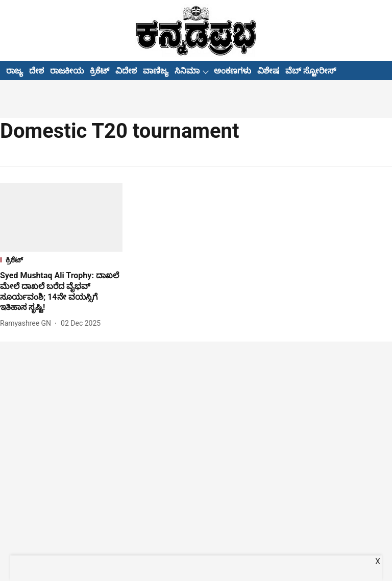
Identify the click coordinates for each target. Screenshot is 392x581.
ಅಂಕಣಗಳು (232, 71)
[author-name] (28, 323)
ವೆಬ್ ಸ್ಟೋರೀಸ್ (311, 71)
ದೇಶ (36, 71)
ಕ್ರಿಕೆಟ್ (100, 71)
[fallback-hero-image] (61, 217)
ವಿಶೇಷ (268, 71)
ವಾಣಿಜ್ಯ (156, 71)
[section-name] (61, 261)
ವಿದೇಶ (126, 71)
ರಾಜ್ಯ (15, 71)
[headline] (61, 292)
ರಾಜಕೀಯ (67, 71)
